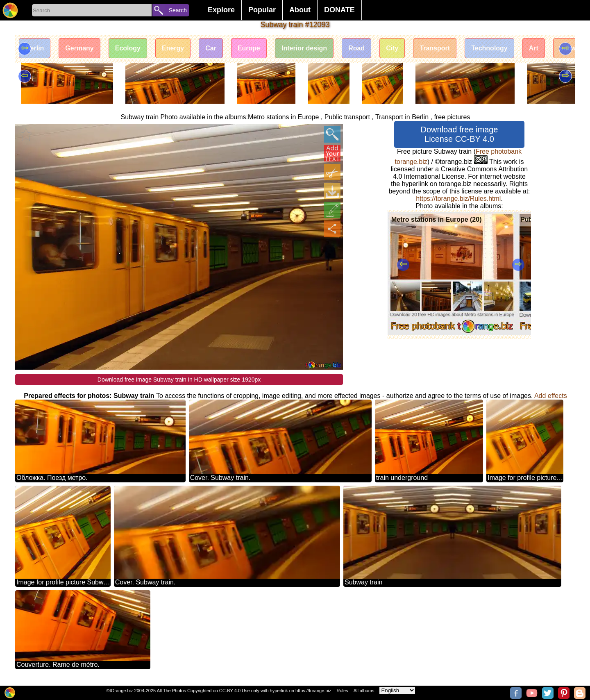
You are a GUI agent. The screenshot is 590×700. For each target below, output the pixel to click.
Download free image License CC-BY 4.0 (460, 134)
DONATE (339, 10)
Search (178, 10)
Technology (489, 48)
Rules (342, 691)
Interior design (304, 48)
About (300, 10)
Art (534, 48)
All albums (364, 691)
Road (356, 48)
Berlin (35, 48)
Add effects (551, 396)
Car (211, 48)
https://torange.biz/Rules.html (458, 199)
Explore (221, 10)
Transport (435, 48)
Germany (79, 48)
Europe (249, 48)
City (392, 48)
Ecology (128, 48)
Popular (262, 10)
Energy (173, 48)
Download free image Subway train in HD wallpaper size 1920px (179, 380)
